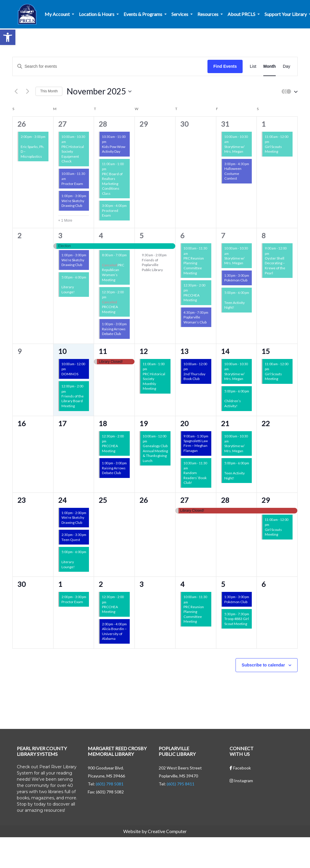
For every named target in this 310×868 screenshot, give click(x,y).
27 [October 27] (62, 124)
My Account (58, 14)
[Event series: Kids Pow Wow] (109, 142)
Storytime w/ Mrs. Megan (234, 149)
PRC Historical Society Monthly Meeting (154, 381)
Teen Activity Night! (234, 305)
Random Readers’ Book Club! (195, 478)
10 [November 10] (62, 351)
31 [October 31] (225, 124)
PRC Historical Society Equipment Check (73, 154)
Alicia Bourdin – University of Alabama (114, 634)
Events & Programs (143, 14)
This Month (49, 91)
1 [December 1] (60, 584)
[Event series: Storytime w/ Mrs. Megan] (231, 142)
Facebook (240, 768)
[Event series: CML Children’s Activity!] (226, 396)
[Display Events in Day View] (287, 66)
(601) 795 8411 (181, 784)
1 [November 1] (264, 124)
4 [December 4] (182, 584)
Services (180, 14)
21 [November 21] (225, 423)
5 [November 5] (142, 235)
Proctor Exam (72, 184)
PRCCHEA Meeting (110, 309)
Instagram (241, 781)
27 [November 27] (184, 500)
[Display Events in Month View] (270, 66)
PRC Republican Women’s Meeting (113, 272)
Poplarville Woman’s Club (195, 320)
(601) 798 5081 (110, 784)
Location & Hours (97, 14)
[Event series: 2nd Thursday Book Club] (191, 369)
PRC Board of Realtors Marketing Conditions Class (112, 184)
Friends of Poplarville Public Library (152, 265)
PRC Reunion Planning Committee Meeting (194, 266)
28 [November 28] (225, 500)
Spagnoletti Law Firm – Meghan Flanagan (196, 446)
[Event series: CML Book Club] (191, 468)
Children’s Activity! (233, 403)
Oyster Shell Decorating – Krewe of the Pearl (275, 266)
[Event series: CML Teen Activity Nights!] (226, 298)
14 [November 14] (225, 351)
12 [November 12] (144, 351)
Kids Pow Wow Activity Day (114, 149)
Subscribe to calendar (263, 665)
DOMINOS (70, 374)
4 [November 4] (101, 235)
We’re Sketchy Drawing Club (73, 203)
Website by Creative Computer (155, 831)
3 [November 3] (60, 235)
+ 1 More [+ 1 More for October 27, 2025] (65, 220)
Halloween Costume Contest (233, 173)
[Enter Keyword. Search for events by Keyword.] (110, 66)
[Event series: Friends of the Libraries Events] (23, 142)
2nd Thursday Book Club (194, 376)
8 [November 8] (264, 235)
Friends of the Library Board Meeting (73, 401)
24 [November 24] (62, 500)
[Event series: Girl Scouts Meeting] (272, 142)
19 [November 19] (144, 423)
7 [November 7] (223, 235)
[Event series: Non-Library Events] (109, 169)
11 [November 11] (103, 351)
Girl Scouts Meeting (273, 149)
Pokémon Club (236, 280)
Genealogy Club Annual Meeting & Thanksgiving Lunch (155, 453)
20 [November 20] (184, 423)
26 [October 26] (22, 124)
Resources (208, 14)
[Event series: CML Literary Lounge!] (64, 282)
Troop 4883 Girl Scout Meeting (237, 621)
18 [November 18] (103, 423)
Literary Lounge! (68, 289)
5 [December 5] (223, 584)
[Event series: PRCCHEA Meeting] (109, 297)
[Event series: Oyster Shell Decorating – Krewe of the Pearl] (272, 253)
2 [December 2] (101, 584)
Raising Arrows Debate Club (114, 331)
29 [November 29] (266, 500)
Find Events (225, 66)
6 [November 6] (182, 235)
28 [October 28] (103, 124)
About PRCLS (242, 14)
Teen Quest (71, 540)
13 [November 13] (184, 351)
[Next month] (27, 91)
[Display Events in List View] (253, 66)
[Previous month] (16, 91)
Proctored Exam (110, 213)
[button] (8, 37)
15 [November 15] (266, 351)
